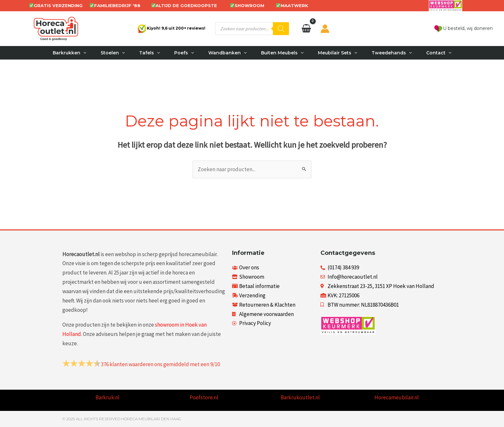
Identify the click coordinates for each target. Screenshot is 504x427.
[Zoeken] (281, 29)
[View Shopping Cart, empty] (306, 28)
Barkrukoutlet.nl (300, 397)
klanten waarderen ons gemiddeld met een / (160, 364)
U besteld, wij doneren (463, 28)
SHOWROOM (249, 5)
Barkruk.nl (108, 397)
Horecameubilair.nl (397, 397)
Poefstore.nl (204, 397)
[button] (79, 53)
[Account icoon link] (325, 29)
